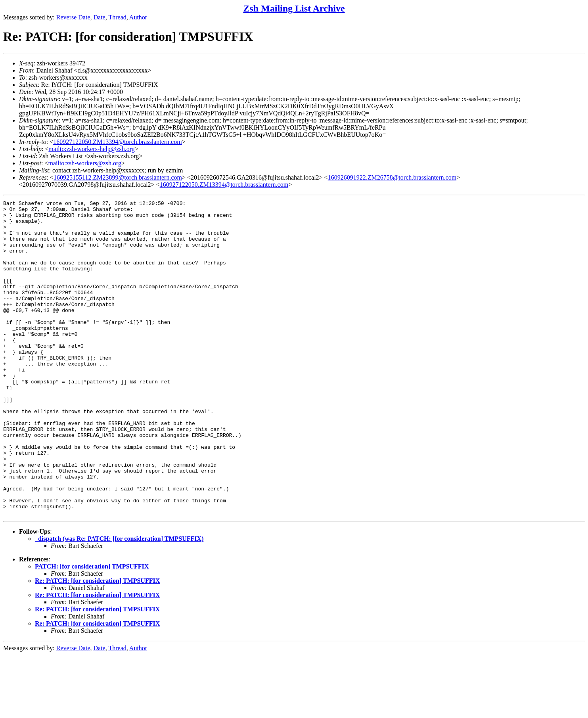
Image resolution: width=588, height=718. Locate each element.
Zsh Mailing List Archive (294, 8)
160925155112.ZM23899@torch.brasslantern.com (118, 177)
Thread (117, 17)
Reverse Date (73, 17)
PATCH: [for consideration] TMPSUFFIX (92, 629)
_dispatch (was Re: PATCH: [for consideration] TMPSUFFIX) (119, 602)
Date (100, 17)
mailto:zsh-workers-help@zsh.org (92, 149)
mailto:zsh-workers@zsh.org (85, 163)
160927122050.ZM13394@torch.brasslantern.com (117, 142)
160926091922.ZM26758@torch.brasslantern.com (392, 177)
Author (138, 17)
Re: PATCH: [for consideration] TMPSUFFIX (97, 644)
